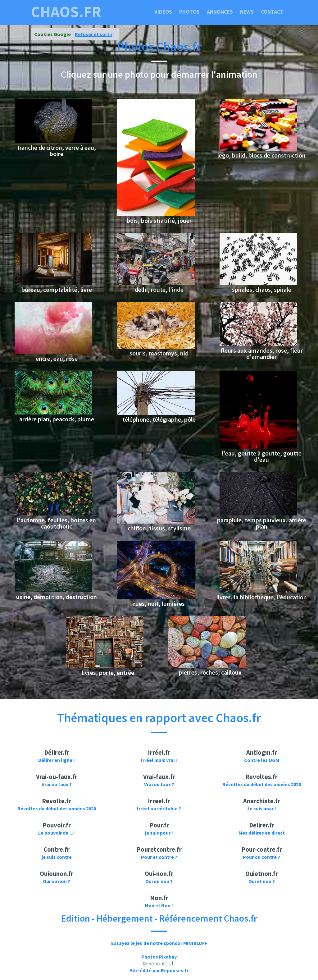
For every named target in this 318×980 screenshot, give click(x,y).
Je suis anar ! (261, 808)
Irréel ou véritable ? (159, 808)
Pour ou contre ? (261, 857)
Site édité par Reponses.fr (159, 970)
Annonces (220, 12)
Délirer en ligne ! (57, 760)
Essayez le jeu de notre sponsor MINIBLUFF (159, 943)
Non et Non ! (159, 905)
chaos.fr (66, 12)
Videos (163, 12)
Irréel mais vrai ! (159, 760)
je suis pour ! (159, 833)
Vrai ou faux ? (57, 784)
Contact (272, 12)
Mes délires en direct (262, 833)
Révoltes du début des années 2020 (262, 784)
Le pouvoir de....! (57, 833)
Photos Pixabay (159, 957)
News (247, 12)
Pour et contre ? (159, 857)
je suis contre (57, 857)
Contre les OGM (262, 760)
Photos (189, 12)
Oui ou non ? (57, 881)
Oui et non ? (262, 881)
